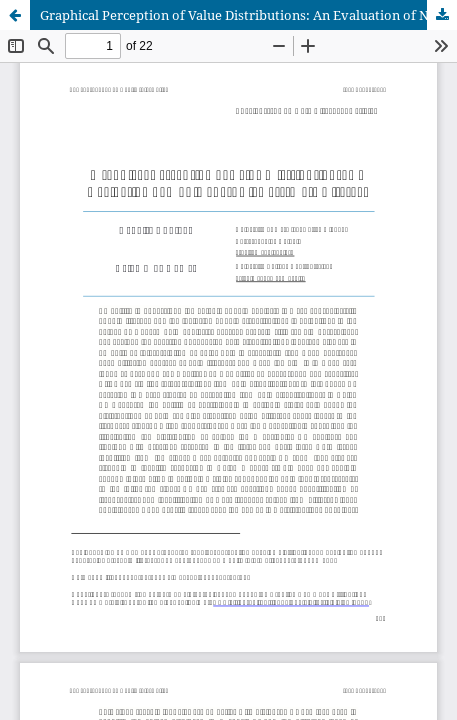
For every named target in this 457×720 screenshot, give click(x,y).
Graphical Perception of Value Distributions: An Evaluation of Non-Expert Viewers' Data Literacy (248, 15)
